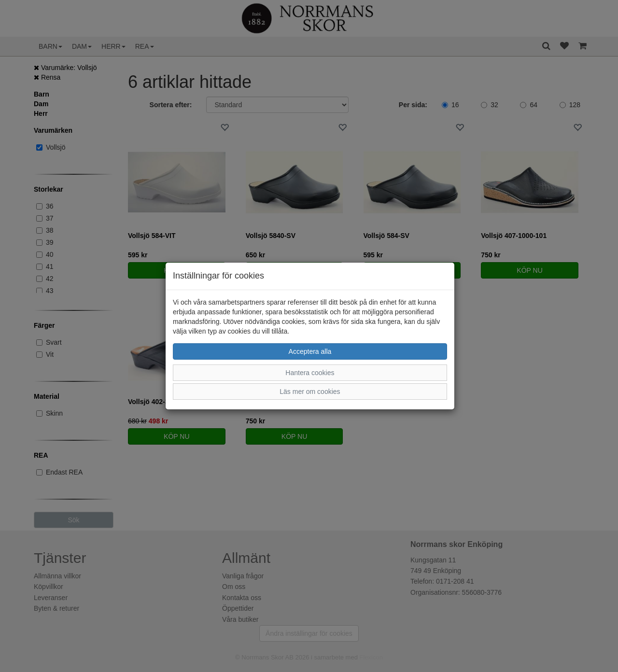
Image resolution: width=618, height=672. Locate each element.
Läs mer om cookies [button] (310, 392)
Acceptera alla (310, 351)
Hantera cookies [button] (310, 373)
